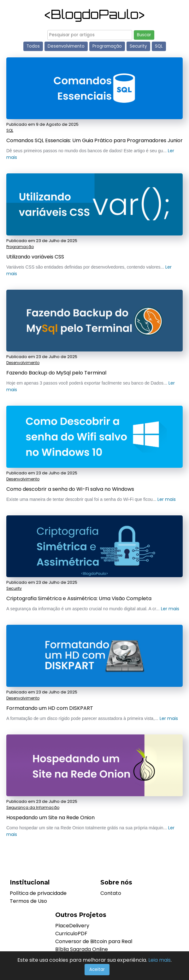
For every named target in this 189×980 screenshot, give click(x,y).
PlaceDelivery (72, 926)
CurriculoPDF (71, 934)
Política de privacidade (38, 893)
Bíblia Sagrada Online (82, 949)
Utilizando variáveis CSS (35, 257)
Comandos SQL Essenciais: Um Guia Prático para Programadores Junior (94, 140)
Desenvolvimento (66, 46)
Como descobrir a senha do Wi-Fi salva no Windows (70, 489)
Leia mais (159, 960)
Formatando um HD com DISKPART (50, 708)
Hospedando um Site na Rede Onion (50, 818)
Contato (111, 893)
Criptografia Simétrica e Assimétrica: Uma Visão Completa (79, 598)
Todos (33, 46)
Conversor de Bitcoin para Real (94, 941)
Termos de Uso (28, 901)
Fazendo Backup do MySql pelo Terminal (56, 373)
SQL (159, 46)
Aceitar (97, 969)
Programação (107, 46)
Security (138, 46)
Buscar (144, 35)
